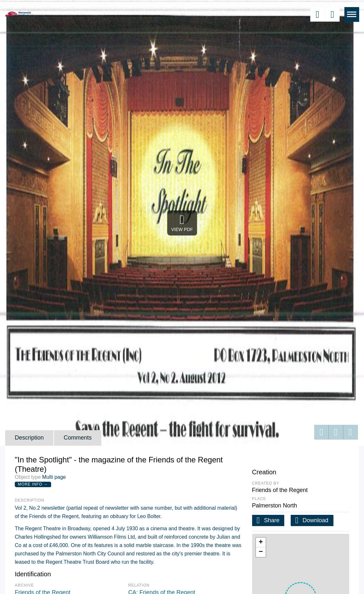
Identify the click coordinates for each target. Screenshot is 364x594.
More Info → (33, 484)
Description (29, 438)
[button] (261, 543)
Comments (78, 438)
